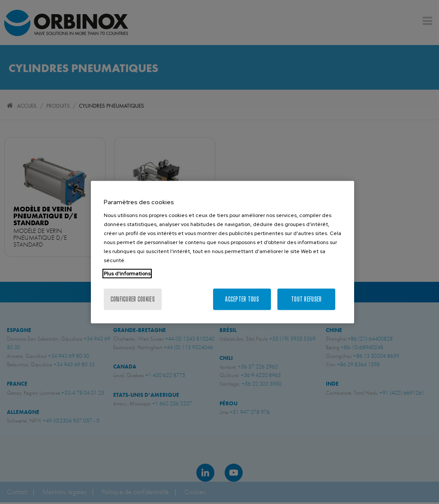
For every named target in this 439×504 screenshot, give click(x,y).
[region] (223, 252)
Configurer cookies (133, 299)
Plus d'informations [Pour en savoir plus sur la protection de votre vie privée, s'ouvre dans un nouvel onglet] (127, 274)
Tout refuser (306, 299)
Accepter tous (242, 299)
